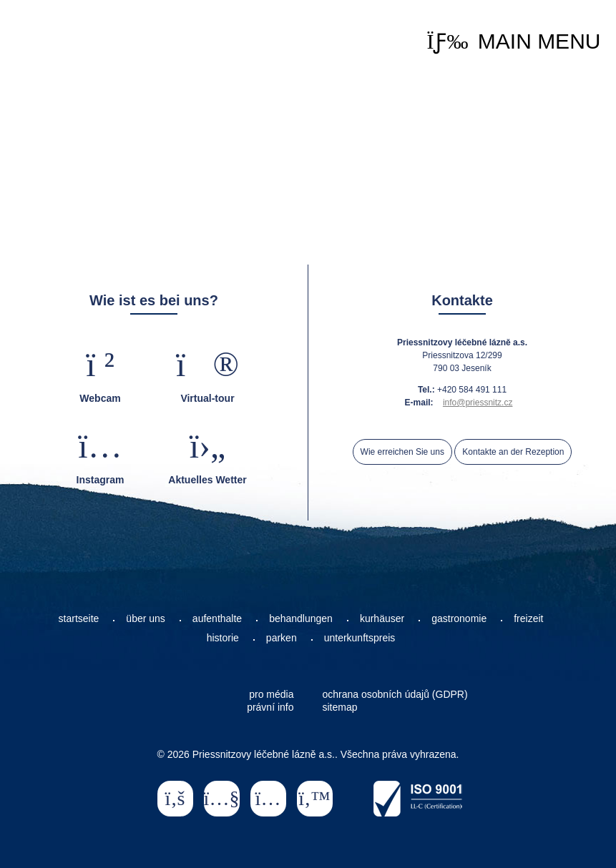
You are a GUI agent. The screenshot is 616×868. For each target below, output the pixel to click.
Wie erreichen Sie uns (402, 452)
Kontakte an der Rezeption (513, 452)
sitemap (340, 707)
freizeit (528, 618)
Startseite (66, 37)
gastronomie (459, 618)
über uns (145, 618)
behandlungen (301, 618)
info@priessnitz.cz (478, 403)
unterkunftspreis (360, 638)
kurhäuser (382, 618)
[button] (513, 41)
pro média (271, 694)
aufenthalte (217, 618)
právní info (270, 707)
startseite (79, 618)
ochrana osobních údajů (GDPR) (395, 694)
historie (223, 638)
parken (282, 638)
